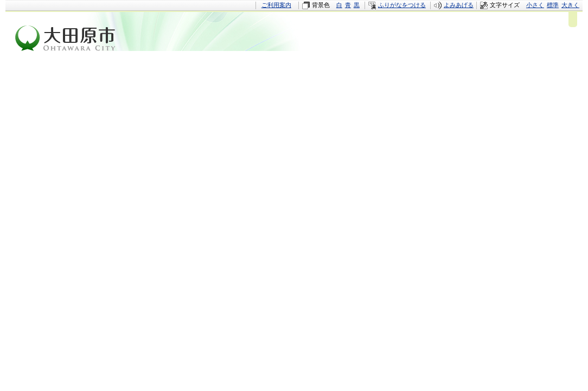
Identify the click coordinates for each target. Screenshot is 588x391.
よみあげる (459, 5)
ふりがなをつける (402, 5)
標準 (553, 5)
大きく (570, 5)
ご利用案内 (276, 5)
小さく (535, 5)
